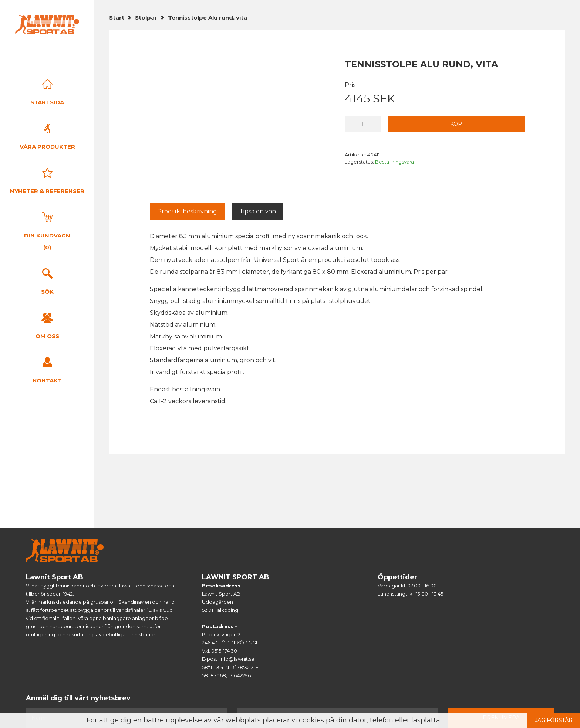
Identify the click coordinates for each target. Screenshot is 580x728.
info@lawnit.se (237, 659)
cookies (311, 720)
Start (117, 18)
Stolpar (146, 18)
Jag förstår (554, 720)
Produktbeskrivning (187, 211)
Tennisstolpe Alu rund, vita (208, 18)
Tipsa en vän (258, 211)
